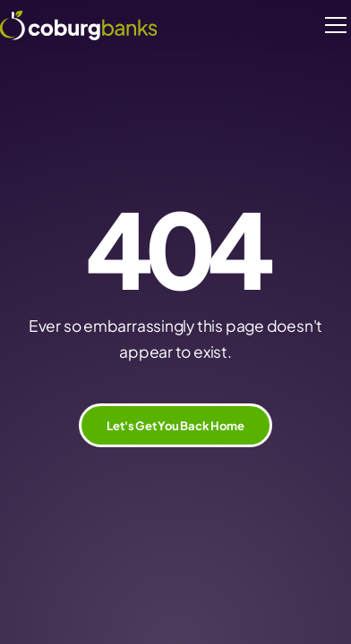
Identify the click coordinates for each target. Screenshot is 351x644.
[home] (78, 25)
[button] (333, 25)
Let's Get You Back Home (175, 425)
